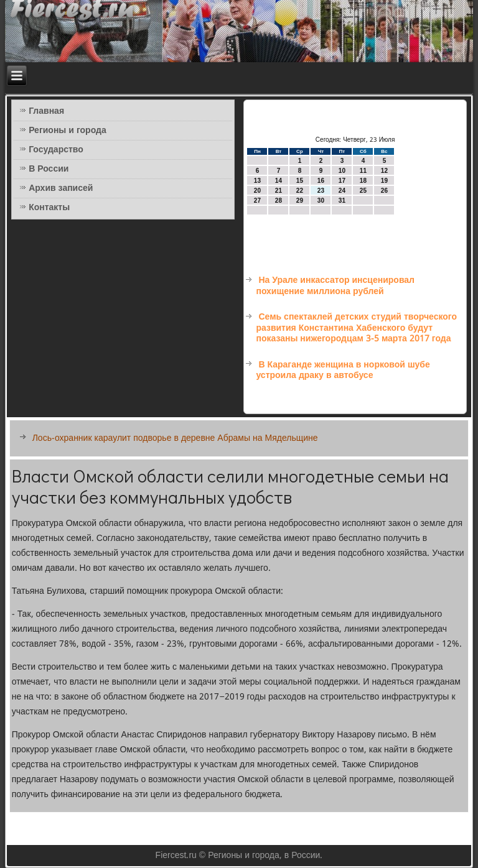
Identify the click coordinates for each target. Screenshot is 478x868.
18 (363, 181)
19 (384, 181)
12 (384, 171)
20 (257, 191)
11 (363, 171)
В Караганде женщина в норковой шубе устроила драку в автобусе (343, 371)
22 (300, 191)
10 (342, 171)
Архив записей (61, 188)
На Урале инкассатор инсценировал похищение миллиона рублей (335, 286)
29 (300, 201)
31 (342, 201)
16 (321, 181)
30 (321, 201)
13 (257, 181)
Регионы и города (68, 131)
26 (384, 191)
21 (279, 191)
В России (49, 169)
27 (257, 201)
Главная (46, 111)
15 (300, 181)
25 (363, 191)
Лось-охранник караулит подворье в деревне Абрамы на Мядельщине (175, 438)
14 (279, 181)
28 (279, 201)
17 (342, 181)
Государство (56, 150)
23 (321, 191)
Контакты (49, 208)
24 (342, 191)
